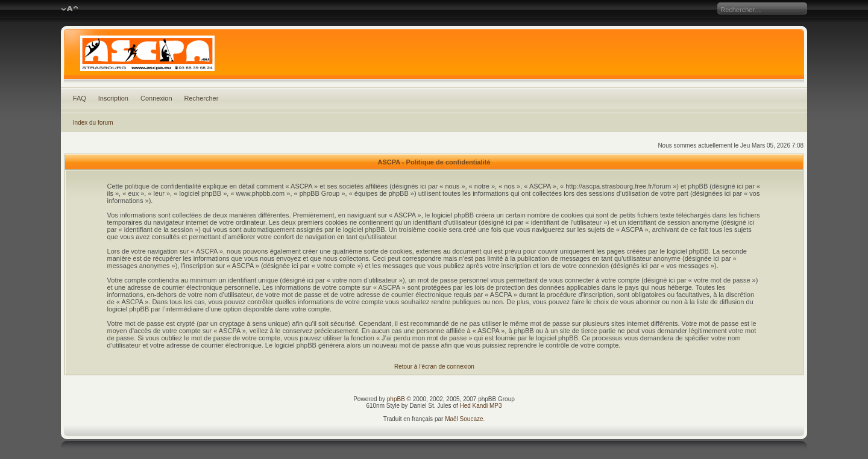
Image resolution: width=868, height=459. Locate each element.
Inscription (113, 98)
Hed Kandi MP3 (481, 406)
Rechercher (202, 98)
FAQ (80, 98)
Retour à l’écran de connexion (434, 367)
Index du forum (93, 123)
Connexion (156, 98)
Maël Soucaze (464, 419)
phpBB (396, 399)
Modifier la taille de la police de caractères (70, 9)
